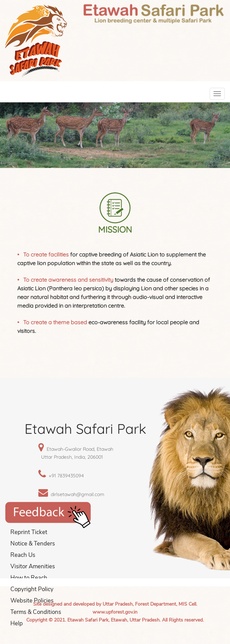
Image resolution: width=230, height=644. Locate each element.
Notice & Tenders (33, 544)
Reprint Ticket (29, 532)
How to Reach (29, 578)
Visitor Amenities (33, 566)
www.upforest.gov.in (115, 612)
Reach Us (23, 555)
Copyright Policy (32, 589)
